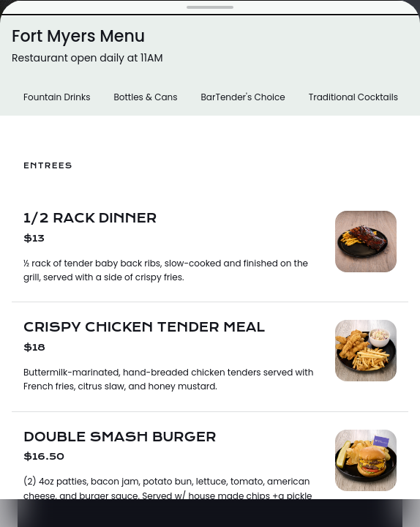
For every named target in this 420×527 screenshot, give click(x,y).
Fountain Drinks (57, 97)
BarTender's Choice (243, 97)
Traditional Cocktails (353, 97)
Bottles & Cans (145, 97)
